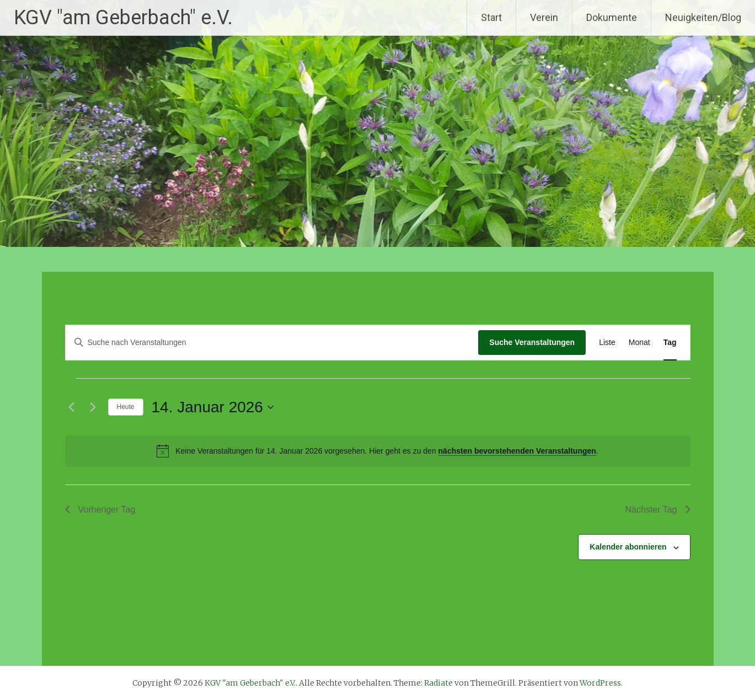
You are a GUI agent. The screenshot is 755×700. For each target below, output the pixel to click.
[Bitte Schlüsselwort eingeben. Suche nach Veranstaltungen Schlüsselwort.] (272, 343)
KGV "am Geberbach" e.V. (123, 18)
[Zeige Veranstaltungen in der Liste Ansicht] (607, 343)
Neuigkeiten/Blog (703, 17)
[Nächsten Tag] (93, 407)
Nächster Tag (658, 510)
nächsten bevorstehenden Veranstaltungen (517, 451)
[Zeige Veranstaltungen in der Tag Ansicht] (670, 343)
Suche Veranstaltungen (532, 342)
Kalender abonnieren (628, 547)
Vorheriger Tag (100, 510)
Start (491, 17)
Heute (126, 407)
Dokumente (612, 17)
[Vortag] (72, 407)
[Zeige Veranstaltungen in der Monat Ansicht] (639, 343)
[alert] (378, 451)
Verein (544, 17)
